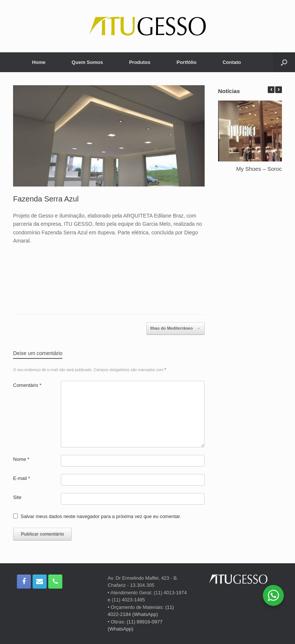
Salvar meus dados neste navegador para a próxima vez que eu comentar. (101, 516)
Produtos (140, 62)
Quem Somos (87, 62)
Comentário (27, 385)
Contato (232, 62)
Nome (21, 459)
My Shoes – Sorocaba (264, 169)
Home (39, 62)
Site (17, 497)
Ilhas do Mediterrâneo (176, 329)
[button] (279, 90)
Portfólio (187, 62)
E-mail (22, 478)
